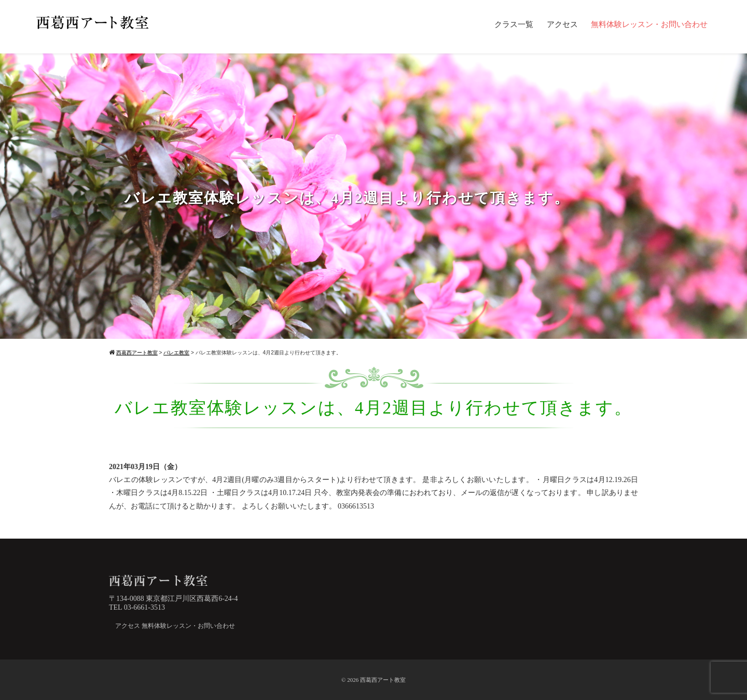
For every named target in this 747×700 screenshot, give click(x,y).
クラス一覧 (514, 24)
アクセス (562, 24)
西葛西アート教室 (383, 680)
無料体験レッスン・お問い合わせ (649, 24)
